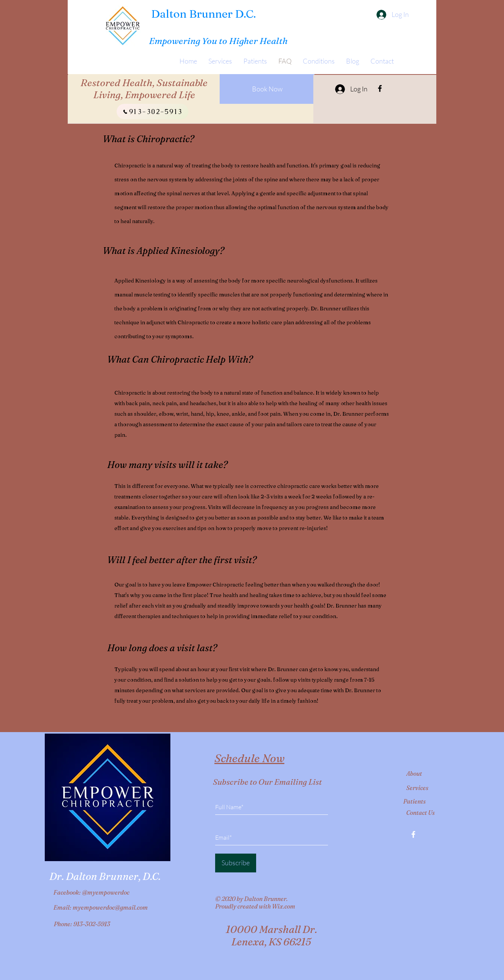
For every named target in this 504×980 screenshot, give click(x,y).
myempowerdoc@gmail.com (110, 907)
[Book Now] (267, 89)
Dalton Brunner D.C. (203, 14)
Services (417, 788)
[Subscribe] (236, 863)
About (414, 773)
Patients (414, 801)
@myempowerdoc (106, 892)
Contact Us (421, 813)
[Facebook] (380, 88)
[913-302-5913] (153, 112)
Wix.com (284, 906)
